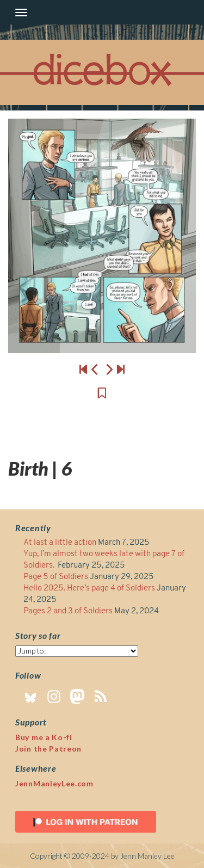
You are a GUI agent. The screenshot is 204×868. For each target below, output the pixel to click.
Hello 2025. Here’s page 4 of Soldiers (89, 589)
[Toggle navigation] (21, 13)
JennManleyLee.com (54, 783)
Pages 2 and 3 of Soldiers (68, 611)
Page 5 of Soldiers (56, 577)
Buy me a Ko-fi (44, 737)
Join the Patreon (48, 749)
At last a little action (60, 543)
